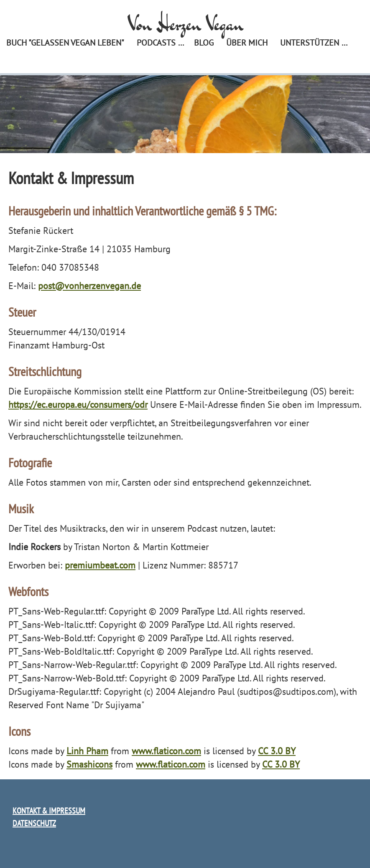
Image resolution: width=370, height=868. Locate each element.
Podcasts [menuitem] (156, 43)
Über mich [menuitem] (247, 43)
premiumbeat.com (100, 565)
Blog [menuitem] (204, 43)
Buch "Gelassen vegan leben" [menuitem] (65, 43)
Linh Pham (87, 751)
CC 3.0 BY (277, 751)
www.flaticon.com (166, 751)
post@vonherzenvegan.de (89, 286)
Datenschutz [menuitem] (34, 823)
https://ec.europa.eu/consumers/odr (78, 405)
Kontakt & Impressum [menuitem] (49, 811)
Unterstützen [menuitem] (310, 43)
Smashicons (89, 764)
